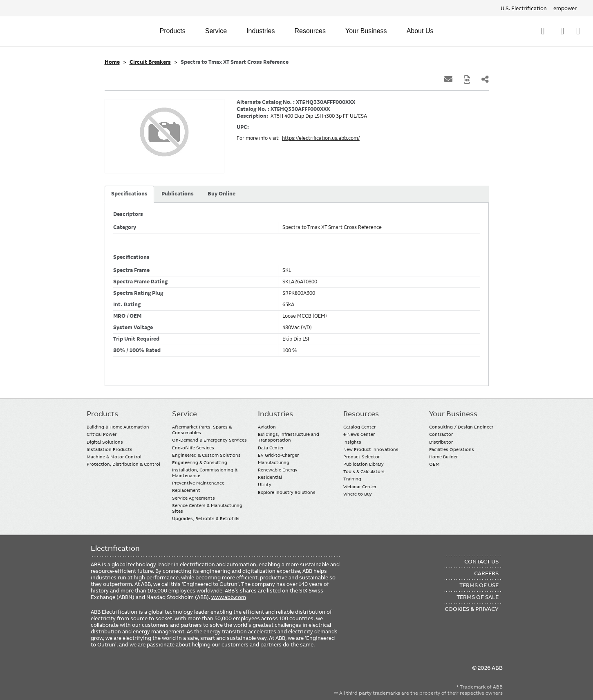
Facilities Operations (452, 449)
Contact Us (562, 31)
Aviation (267, 427)
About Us (420, 31)
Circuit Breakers (150, 62)
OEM (434, 464)
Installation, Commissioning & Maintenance (205, 473)
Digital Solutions (105, 442)
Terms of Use (479, 585)
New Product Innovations (371, 449)
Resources (310, 31)
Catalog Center (359, 427)
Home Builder (443, 457)
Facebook (98, 672)
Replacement (186, 490)
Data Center (271, 448)
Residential (270, 477)
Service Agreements (194, 498)
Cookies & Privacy (472, 609)
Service (216, 31)
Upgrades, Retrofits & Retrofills (206, 518)
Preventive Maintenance (198, 483)
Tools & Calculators (364, 471)
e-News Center (359, 434)
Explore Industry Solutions (287, 492)
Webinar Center (360, 487)
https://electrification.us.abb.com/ (321, 138)
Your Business (366, 31)
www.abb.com (229, 597)
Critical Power (102, 434)
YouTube (130, 672)
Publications (178, 194)
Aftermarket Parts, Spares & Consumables (202, 430)
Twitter (146, 672)
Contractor (441, 434)
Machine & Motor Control (114, 457)
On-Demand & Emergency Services (209, 440)
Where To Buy (578, 31)
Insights (352, 442)
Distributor (441, 442)
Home (112, 62)
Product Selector (361, 457)
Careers (486, 573)
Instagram (162, 672)
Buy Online (222, 194)
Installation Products (110, 449)
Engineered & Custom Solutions (206, 455)
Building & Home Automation (118, 427)
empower (565, 8)
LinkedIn (114, 672)
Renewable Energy (278, 470)
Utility (265, 485)
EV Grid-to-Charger (278, 455)
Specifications (129, 194)
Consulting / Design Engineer (461, 427)
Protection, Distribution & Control (123, 464)
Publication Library (364, 464)
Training (352, 479)
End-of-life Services (193, 448)
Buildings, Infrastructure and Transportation (289, 437)
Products (173, 31)
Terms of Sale (478, 597)
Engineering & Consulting (200, 462)
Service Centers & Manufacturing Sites (207, 508)
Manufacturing (274, 462)
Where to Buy (358, 494)
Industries (261, 31)
